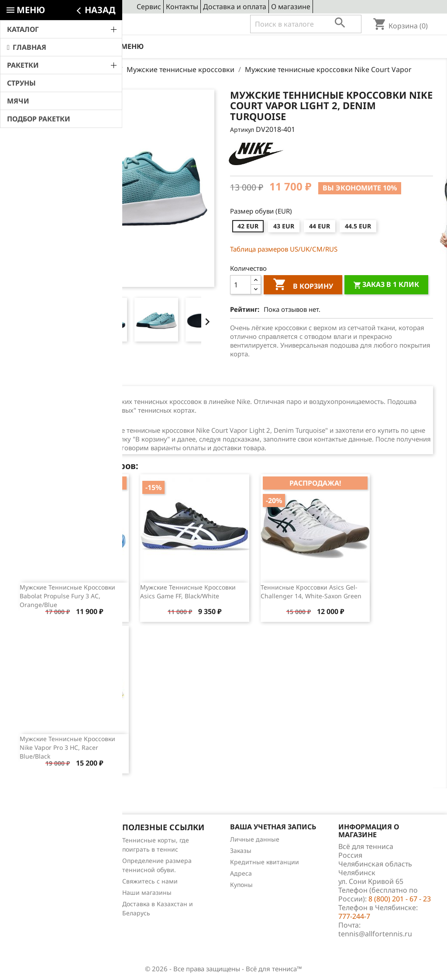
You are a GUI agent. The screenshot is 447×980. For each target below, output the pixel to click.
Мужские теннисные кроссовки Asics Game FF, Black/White (188, 592)
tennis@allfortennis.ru (375, 934)
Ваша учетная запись (273, 827)
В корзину (303, 286)
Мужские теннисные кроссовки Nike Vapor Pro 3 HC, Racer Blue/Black (67, 747)
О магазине (291, 7)
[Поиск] (306, 24)
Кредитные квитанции (265, 862)
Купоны (241, 885)
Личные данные (255, 839)
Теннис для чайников (46, 897)
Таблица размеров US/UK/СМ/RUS (284, 249)
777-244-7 (354, 916)
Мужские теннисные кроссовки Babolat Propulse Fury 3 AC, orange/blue (67, 596)
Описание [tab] (41, 376)
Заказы (241, 851)
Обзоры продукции (43, 885)
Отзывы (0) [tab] (94, 376)
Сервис (149, 7)
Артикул (242, 129)
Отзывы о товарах (41, 874)
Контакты (182, 7)
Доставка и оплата (235, 7)
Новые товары (36, 851)
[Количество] (241, 285)
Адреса (241, 873)
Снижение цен (36, 840)
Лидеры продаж (39, 863)
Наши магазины (147, 892)
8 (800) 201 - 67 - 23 (78, 24)
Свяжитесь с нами (150, 881)
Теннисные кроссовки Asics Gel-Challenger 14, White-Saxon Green (311, 592)
